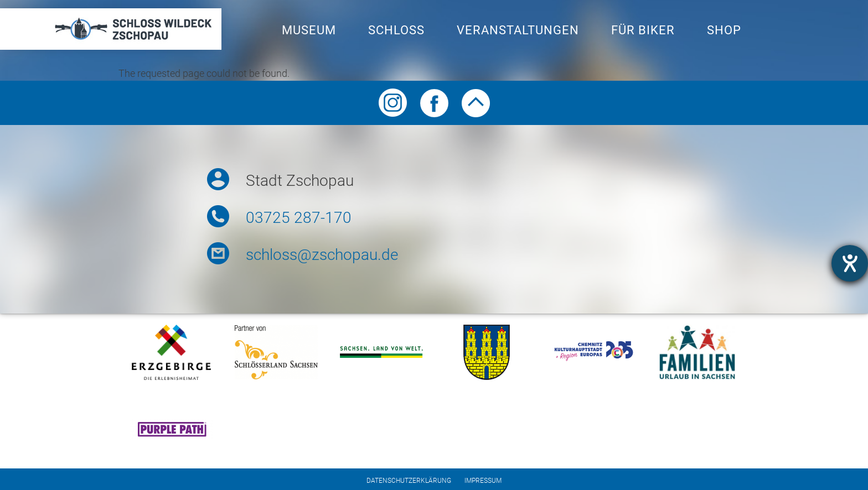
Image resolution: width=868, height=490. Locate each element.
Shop (724, 30)
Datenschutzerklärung (409, 481)
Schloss (396, 30)
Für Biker (643, 30)
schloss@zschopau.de (322, 255)
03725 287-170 (299, 218)
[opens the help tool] (850, 263)
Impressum (483, 481)
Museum (309, 30)
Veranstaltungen (518, 30)
